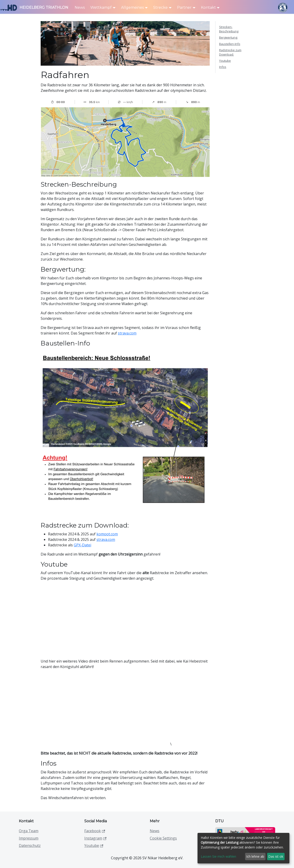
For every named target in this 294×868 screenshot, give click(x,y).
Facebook (95, 831)
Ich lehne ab (255, 856)
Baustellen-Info (230, 44)
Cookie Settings (163, 838)
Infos (223, 67)
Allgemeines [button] (132, 7)
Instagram (95, 838)
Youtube (225, 61)
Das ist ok (276, 856)
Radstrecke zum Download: (230, 52)
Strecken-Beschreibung (229, 29)
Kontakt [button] (208, 7)
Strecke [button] (160, 7)
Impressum (29, 838)
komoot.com (107, 534)
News (80, 7)
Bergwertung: (228, 37)
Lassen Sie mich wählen (218, 856)
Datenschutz (30, 846)
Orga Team (29, 831)
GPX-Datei (82, 545)
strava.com (127, 333)
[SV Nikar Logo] (282, 8)
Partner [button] (184, 7)
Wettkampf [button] (101, 7)
